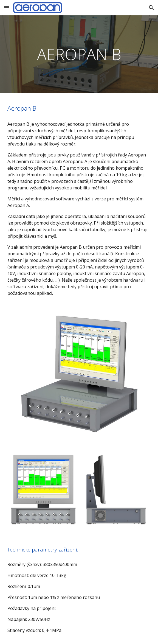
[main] (79, 54)
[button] (7, 8)
